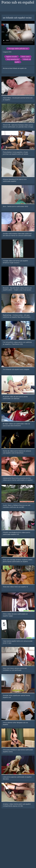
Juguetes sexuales (12, 57)
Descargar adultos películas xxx (18, 49)
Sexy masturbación (13, 59)
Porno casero (25, 57)
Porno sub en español (18, 2)
